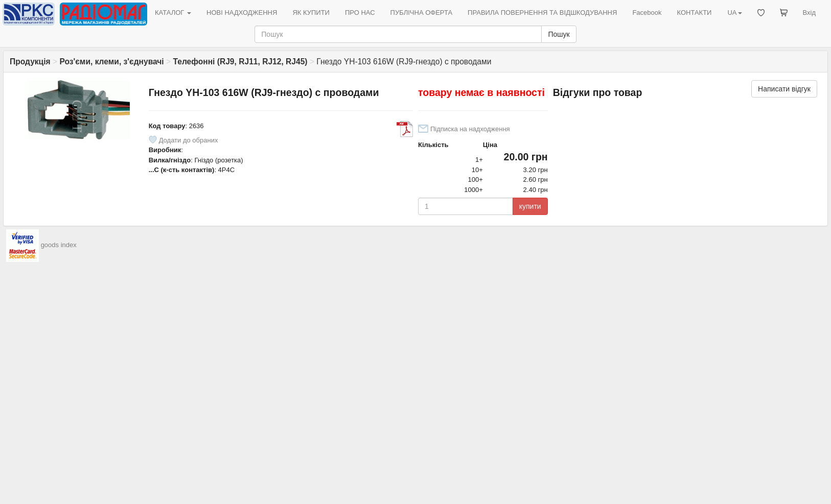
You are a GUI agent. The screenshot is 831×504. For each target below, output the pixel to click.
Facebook (647, 13)
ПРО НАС (360, 13)
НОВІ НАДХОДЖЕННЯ (242, 13)
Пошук (559, 34)
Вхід (810, 13)
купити (530, 206)
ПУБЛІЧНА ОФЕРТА (422, 13)
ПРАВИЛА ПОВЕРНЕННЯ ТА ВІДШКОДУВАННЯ (542, 13)
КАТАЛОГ (173, 13)
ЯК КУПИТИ (311, 13)
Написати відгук (784, 89)
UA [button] (734, 13)
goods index (59, 245)
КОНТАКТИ (694, 13)
